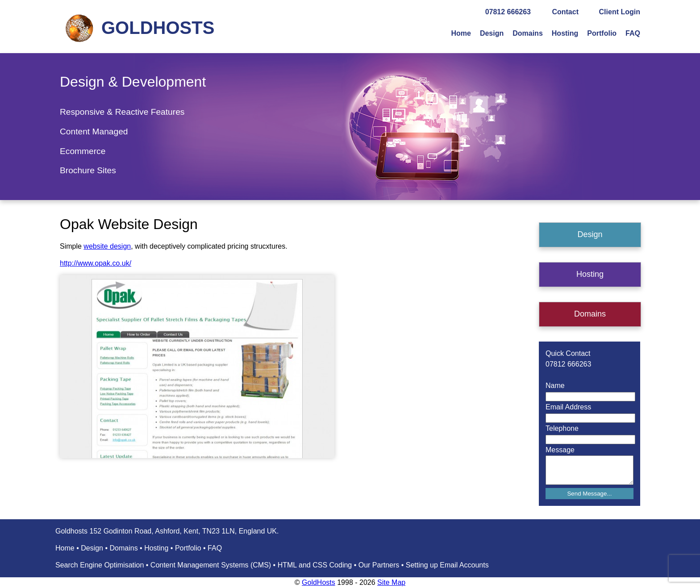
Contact (565, 12)
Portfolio (602, 33)
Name (555, 386)
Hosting (565, 33)
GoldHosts (319, 582)
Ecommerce (83, 151)
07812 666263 (508, 12)
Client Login (620, 12)
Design (492, 33)
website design (107, 246)
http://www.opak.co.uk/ (96, 263)
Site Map (391, 582)
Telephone (562, 428)
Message (560, 450)
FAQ (633, 33)
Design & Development (133, 82)
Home (461, 33)
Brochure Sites (88, 170)
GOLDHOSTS (158, 28)
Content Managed (94, 131)
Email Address (568, 407)
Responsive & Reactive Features (122, 112)
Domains (528, 33)
